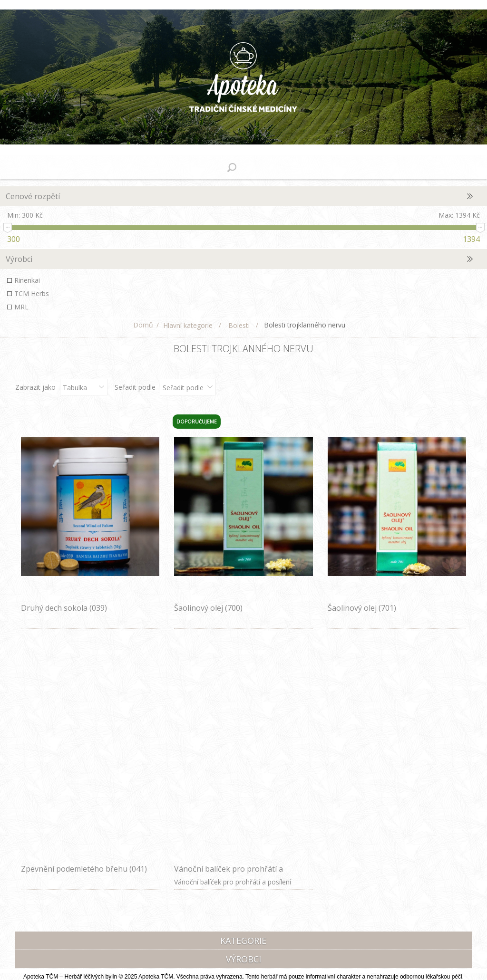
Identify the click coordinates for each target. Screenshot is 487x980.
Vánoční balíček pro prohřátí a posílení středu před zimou (229, 874)
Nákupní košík (255, 167)
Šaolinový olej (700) (208, 608)
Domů (143, 325)
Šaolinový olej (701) (362, 608)
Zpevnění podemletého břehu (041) (84, 869)
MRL (21, 307)
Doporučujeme (197, 422)
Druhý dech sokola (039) (64, 608)
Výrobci (19, 259)
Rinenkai (27, 280)
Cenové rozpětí (33, 196)
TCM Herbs (32, 293)
